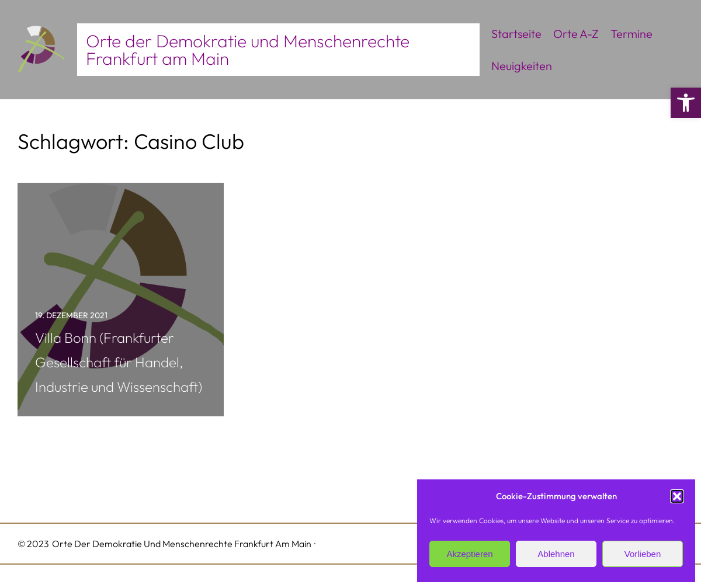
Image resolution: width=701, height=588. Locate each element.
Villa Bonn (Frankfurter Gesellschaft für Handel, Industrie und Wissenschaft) (119, 362)
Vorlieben (643, 554)
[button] (686, 103)
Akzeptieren (469, 554)
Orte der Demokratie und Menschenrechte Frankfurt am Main (248, 50)
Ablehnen (556, 554)
